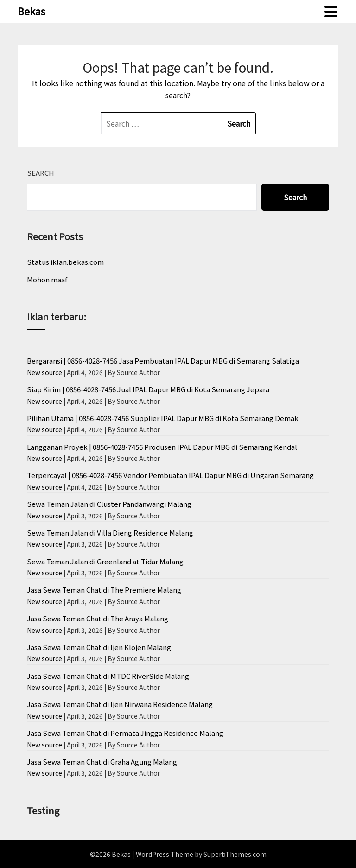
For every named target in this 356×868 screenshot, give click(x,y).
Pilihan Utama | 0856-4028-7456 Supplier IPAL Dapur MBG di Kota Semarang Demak (163, 418)
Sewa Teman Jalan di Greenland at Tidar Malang (105, 561)
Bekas (32, 11)
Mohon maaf (47, 279)
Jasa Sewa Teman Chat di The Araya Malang (98, 618)
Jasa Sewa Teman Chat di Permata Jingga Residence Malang (125, 733)
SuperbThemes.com (235, 854)
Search (41, 173)
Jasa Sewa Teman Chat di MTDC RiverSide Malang (108, 676)
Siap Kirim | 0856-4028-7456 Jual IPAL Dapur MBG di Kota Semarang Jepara (148, 389)
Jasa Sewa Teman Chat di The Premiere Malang (104, 590)
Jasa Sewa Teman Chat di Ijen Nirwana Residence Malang (120, 704)
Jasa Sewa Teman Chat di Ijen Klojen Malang (99, 647)
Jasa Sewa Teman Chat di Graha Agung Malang (102, 762)
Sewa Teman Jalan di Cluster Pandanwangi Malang (109, 504)
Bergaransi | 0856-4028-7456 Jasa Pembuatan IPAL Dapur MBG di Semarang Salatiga (163, 361)
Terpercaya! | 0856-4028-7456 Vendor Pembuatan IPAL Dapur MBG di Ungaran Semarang (170, 475)
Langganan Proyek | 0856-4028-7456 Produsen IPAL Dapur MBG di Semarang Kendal (162, 447)
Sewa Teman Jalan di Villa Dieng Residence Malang (110, 533)
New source (44, 372)
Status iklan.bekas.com (65, 262)
